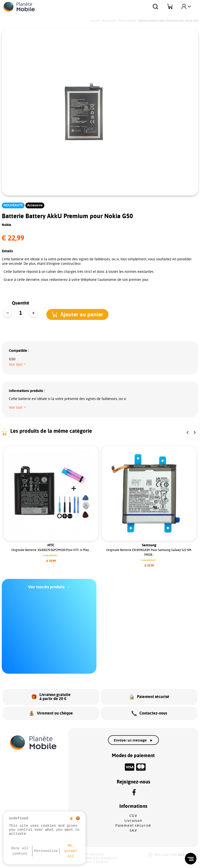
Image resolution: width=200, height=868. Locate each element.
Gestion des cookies (89, 862)
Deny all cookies (20, 851)
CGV (133, 816)
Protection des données (94, 858)
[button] (82, 314)
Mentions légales (87, 854)
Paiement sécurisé (133, 826)
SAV (133, 831)
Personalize (46, 851)
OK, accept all (71, 851)
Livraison (133, 821)
